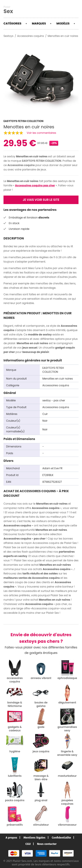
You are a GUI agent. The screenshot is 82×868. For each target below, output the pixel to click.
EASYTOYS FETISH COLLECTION (42, 161)
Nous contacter (47, 844)
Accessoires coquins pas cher (35, 185)
